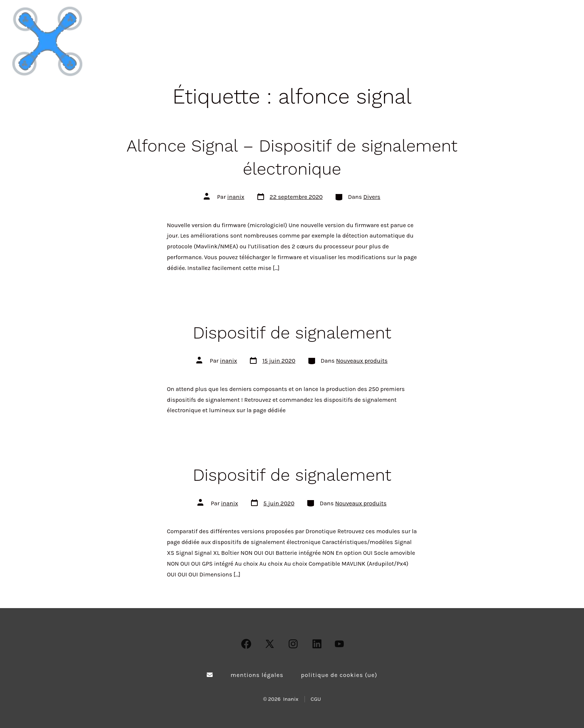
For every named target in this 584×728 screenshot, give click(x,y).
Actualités (498, 41)
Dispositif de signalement (292, 333)
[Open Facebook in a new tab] (246, 644)
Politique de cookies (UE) (339, 675)
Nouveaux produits (362, 361)
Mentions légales (257, 675)
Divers (372, 197)
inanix (236, 197)
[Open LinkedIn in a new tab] (317, 644)
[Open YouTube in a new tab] (339, 644)
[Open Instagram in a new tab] (293, 644)
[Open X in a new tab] (270, 644)
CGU (316, 699)
